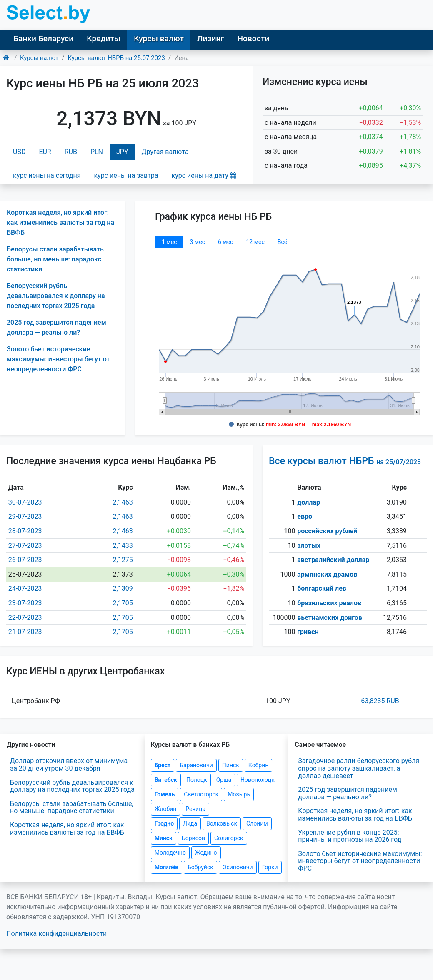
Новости (253, 39)
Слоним (257, 823)
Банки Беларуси (43, 39)
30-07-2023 (25, 502)
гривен (308, 632)
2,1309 (123, 588)
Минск (164, 838)
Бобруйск (200, 867)
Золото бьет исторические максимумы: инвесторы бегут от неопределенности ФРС (58, 359)
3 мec (197, 242)
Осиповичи (238, 867)
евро (305, 516)
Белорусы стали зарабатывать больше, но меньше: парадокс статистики (55, 259)
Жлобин (166, 809)
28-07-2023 (25, 531)
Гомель (165, 794)
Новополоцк (258, 780)
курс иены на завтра (126, 175)
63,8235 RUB (380, 701)
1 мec (169, 242)
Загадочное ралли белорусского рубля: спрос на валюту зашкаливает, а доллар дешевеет (359, 768)
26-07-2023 (25, 560)
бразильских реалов (329, 603)
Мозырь (239, 794)
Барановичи (196, 765)
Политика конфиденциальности (56, 934)
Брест (163, 765)
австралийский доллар (333, 560)
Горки (270, 867)
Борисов (193, 838)
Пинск (231, 765)
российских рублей (327, 531)
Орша (224, 780)
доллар (309, 502)
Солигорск (229, 838)
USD (19, 152)
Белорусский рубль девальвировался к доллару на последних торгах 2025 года (56, 296)
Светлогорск (201, 794)
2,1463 (123, 502)
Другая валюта (165, 152)
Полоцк (197, 780)
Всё (282, 242)
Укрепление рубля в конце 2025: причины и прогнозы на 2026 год (350, 836)
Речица (195, 809)
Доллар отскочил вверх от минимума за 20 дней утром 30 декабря (69, 765)
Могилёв (166, 867)
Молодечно (170, 853)
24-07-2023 (25, 588)
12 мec (255, 242)
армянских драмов (327, 574)
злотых (309, 546)
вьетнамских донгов (330, 618)
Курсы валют (159, 39)
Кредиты (104, 39)
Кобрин (258, 765)
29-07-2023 (25, 516)
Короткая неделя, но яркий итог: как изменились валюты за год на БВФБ (60, 223)
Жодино (206, 853)
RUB (71, 152)
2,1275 (123, 560)
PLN (97, 152)
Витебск (166, 780)
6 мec (225, 242)
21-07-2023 (25, 632)
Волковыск (222, 823)
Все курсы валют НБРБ (345, 461)
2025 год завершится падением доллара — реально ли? (347, 793)
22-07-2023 (25, 618)
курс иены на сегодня (47, 175)
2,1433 (123, 546)
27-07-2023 (25, 546)
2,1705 (123, 603)
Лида (190, 823)
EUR (45, 152)
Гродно (164, 823)
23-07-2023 (25, 603)
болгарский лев (322, 588)
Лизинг (210, 39)
